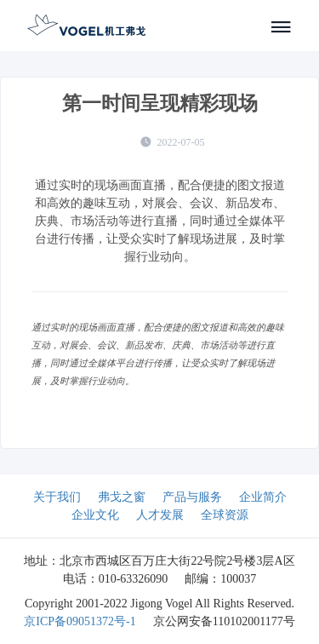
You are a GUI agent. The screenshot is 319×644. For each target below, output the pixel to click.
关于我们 (57, 497)
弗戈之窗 (122, 497)
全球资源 (225, 515)
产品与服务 (192, 497)
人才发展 (160, 515)
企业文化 (95, 515)
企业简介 (263, 497)
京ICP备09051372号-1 (80, 621)
